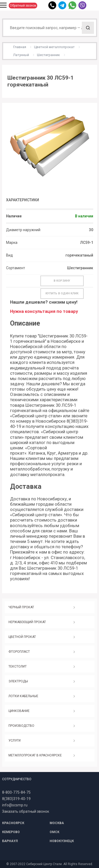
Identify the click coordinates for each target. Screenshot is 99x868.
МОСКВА (57, 823)
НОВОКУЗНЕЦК (62, 841)
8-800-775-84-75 (16, 792)
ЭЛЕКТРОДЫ (18, 681)
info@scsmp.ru (15, 805)
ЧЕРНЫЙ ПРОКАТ (21, 607)
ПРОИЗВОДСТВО (21, 726)
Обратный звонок (23, 6)
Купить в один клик (62, 293)
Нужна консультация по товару (44, 311)
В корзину (62, 281)
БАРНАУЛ (10, 841)
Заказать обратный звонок (26, 811)
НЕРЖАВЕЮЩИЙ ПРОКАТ (27, 622)
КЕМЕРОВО (11, 832)
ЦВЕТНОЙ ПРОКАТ (22, 637)
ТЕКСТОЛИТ (18, 666)
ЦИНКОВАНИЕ (19, 711)
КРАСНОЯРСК (13, 823)
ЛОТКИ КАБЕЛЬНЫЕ (23, 696)
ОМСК (55, 832)
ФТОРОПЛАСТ (19, 652)
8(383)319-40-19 (16, 799)
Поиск (88, 28)
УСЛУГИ (15, 741)
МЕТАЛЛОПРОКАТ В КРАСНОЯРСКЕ (35, 755)
